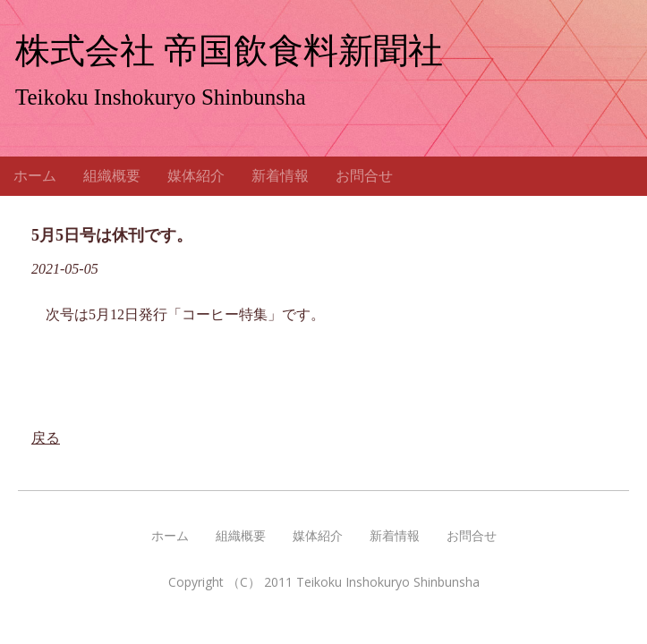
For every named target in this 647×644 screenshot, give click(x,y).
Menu (619, 185)
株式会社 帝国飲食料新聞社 (229, 51)
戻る (46, 456)
